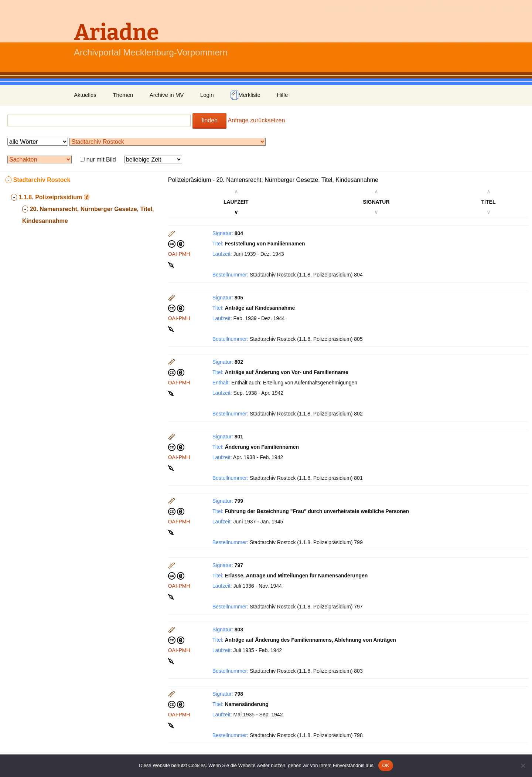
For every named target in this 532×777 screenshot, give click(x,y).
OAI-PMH (179, 254)
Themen (123, 95)
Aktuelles (85, 95)
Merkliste (245, 95)
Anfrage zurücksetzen (257, 120)
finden (209, 120)
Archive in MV (167, 95)
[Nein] (523, 766)
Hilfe (282, 95)
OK (386, 765)
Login (207, 95)
